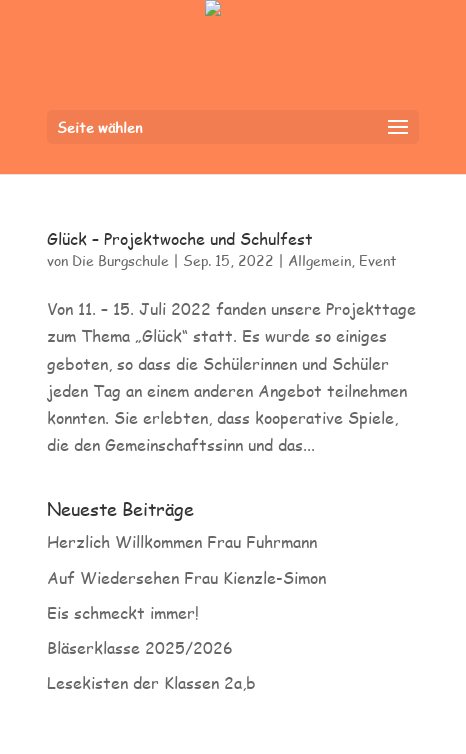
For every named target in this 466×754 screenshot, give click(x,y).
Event (378, 260)
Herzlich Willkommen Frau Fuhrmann (182, 541)
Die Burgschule (120, 260)
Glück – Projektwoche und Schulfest (180, 238)
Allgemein (319, 260)
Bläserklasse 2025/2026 (140, 647)
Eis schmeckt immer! (123, 612)
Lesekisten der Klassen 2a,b (151, 682)
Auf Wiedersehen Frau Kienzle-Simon (186, 577)
